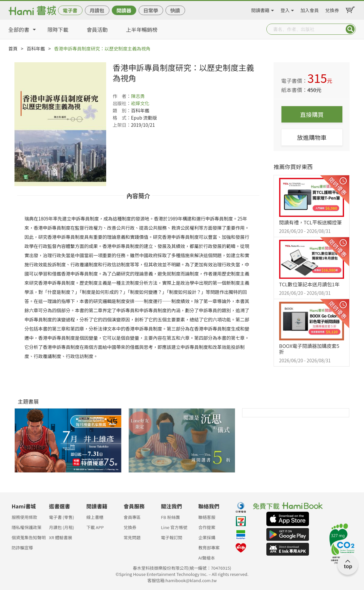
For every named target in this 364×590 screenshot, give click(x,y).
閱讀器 (124, 10)
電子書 (70, 10)
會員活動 (97, 29)
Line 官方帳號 (174, 527)
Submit (350, 29)
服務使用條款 (25, 517)
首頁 (13, 48)
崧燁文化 (140, 103)
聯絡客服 (207, 517)
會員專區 (132, 517)
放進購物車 (312, 137)
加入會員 (310, 9)
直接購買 (312, 114)
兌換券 (332, 9)
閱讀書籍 (260, 9)
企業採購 (207, 537)
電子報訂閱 (172, 537)
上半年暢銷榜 (142, 29)
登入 (285, 9)
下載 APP (95, 527)
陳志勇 (138, 96)
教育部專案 (209, 548)
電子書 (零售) (61, 517)
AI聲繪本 (207, 558)
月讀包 (97, 10)
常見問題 (132, 537)
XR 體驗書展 (60, 537)
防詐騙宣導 (22, 548)
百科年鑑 (36, 48)
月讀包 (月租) (61, 527)
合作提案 (207, 527)
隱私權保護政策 (27, 527)
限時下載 (58, 29)
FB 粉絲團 (170, 517)
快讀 (175, 10)
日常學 (151, 10)
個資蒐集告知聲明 (29, 537)
